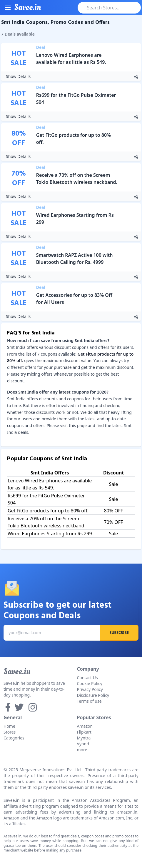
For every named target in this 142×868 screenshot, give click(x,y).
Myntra (84, 738)
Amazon (85, 726)
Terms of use (89, 701)
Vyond (83, 744)
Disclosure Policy (93, 695)
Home (9, 726)
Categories (14, 738)
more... (84, 750)
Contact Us (87, 678)
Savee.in (17, 672)
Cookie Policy (90, 683)
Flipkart (84, 732)
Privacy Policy (90, 689)
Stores (10, 732)
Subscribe (119, 633)
